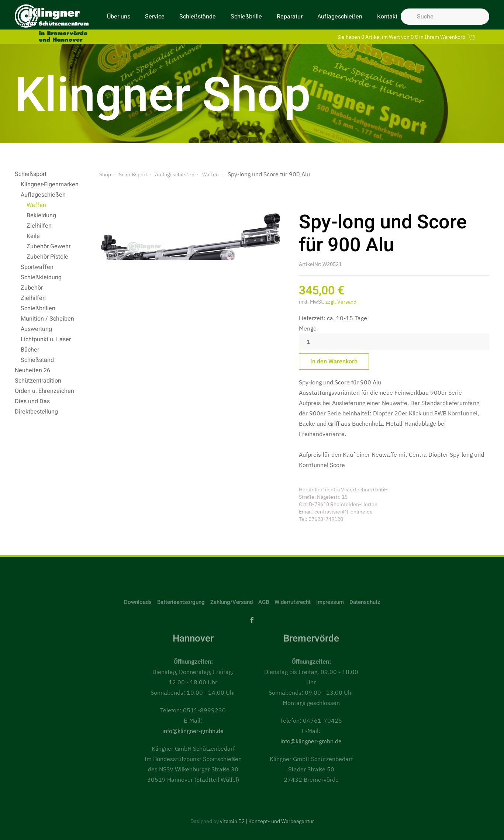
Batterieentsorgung (181, 602)
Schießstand (37, 360)
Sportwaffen (37, 267)
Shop (105, 174)
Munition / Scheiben (47, 319)
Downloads (138, 602)
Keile (33, 236)
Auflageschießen (340, 17)
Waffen (36, 205)
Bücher (30, 350)
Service (155, 17)
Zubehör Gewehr (49, 246)
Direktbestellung (36, 412)
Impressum (330, 602)
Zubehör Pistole (47, 257)
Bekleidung (41, 215)
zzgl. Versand (341, 302)
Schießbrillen (38, 308)
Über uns (119, 17)
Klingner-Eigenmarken (50, 184)
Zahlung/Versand (232, 602)
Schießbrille (246, 17)
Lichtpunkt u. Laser (46, 339)
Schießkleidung (41, 277)
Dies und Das (32, 401)
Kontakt (387, 17)
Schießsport (31, 174)
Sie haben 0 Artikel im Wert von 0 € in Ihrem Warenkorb (407, 37)
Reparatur (290, 17)
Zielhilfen (39, 226)
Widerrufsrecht (293, 602)
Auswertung (36, 329)
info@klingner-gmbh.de (193, 731)
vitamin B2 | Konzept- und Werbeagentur (267, 821)
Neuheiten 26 (32, 370)
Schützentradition (38, 381)
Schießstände (198, 17)
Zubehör (32, 288)
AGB (264, 602)
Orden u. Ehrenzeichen (44, 391)
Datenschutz (365, 602)
